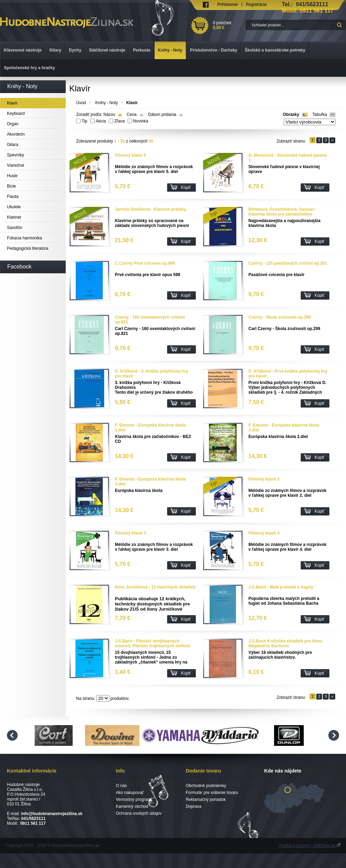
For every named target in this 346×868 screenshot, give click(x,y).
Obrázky (291, 115)
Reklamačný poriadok (206, 800)
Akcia (101, 121)
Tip (84, 121)
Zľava (119, 121)
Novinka (141, 121)
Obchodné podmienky (206, 786)
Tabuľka (320, 115)
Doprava (194, 806)
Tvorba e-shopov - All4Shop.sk (310, 846)
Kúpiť (186, 188)
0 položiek (228, 25)
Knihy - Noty (106, 103)
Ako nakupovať (130, 793)
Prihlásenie (227, 4)
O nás (121, 786)
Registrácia (256, 4)
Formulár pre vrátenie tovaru (212, 793)
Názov (109, 115)
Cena (132, 115)
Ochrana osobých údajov (139, 813)
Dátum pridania (162, 115)
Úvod (81, 103)
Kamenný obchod (132, 806)
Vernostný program (133, 800)
